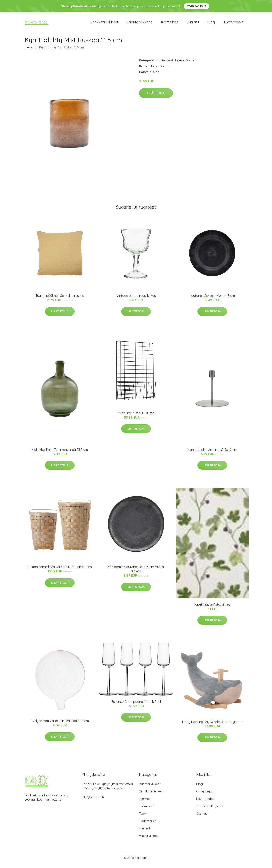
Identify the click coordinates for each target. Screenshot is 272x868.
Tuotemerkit (233, 24)
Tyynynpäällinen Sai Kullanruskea (60, 299)
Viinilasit (193, 24)
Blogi (211, 24)
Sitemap (202, 817)
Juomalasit (169, 24)
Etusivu (29, 51)
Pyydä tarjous (196, 6)
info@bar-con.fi (93, 800)
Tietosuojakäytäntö (210, 809)
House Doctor (185, 64)
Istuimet (144, 802)
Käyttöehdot (205, 802)
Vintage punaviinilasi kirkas (136, 299)
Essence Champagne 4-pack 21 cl (136, 705)
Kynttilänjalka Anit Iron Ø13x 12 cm (212, 453)
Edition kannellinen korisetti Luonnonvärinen (60, 570)
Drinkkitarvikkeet (104, 24)
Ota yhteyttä (205, 795)
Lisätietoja (156, 97)
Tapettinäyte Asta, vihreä (212, 608)
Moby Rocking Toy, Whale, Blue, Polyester (212, 725)
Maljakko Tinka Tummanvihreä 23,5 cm (60, 453)
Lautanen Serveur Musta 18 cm (212, 299)
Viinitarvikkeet (149, 839)
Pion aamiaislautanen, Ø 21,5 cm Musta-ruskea (136, 572)
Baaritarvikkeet (139, 24)
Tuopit (143, 817)
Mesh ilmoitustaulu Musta (136, 416)
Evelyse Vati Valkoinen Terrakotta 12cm (60, 724)
